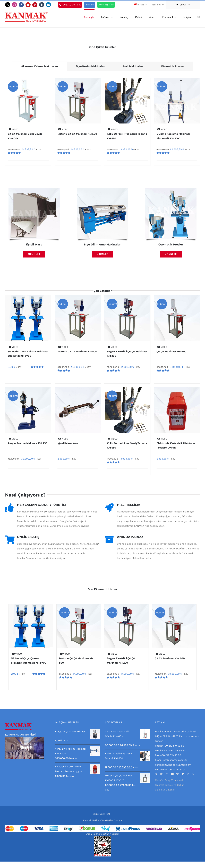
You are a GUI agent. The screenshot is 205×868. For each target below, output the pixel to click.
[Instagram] (162, 774)
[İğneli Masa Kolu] (78, 410)
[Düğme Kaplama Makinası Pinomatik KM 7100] (177, 101)
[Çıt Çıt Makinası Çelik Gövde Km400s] (28, 101)
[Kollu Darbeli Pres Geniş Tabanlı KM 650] (127, 101)
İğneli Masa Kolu (68, 443)
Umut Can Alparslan (109, 834)
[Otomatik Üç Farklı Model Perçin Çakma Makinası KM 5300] (171, 189)
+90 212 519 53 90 (171, 755)
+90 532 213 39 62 (175, 750)
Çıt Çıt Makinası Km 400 (172, 351)
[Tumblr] (183, 774)
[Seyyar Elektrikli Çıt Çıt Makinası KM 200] (127, 318)
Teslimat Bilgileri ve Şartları (170, 785)
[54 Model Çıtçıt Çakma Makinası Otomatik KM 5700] (28, 318)
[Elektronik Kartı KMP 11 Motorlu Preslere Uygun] (177, 410)
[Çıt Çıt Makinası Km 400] (177, 318)
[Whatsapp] (193, 774)
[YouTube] (172, 774)
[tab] (38, 66)
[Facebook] (167, 774)
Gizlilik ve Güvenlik (165, 790)
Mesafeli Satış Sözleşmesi (169, 780)
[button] (199, 17)
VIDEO (14, 129)
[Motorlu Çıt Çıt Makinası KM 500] (78, 101)
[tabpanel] (102, 123)
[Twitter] (156, 774)
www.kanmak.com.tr (173, 769)
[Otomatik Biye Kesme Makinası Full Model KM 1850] (102, 189)
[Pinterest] (177, 774)
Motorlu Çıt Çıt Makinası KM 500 (77, 134)
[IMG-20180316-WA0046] (34, 189)
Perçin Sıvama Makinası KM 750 (28, 443)
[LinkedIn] (188, 774)
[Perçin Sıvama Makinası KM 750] (28, 410)
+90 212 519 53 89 (174, 746)
